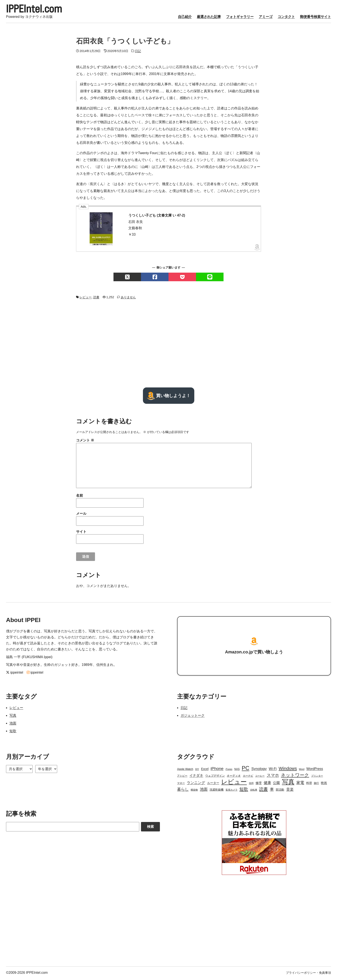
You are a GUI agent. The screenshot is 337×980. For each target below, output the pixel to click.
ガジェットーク (193, 717)
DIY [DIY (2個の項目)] (197, 770)
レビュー (86, 298)
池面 (13, 724)
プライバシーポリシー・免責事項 (308, 974)
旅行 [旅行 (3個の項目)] (316, 784)
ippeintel (15, 674)
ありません (128, 298)
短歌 (13, 732)
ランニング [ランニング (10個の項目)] (196, 784)
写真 (13, 717)
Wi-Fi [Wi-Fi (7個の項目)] (273, 770)
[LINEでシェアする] (210, 278)
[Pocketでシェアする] (182, 278)
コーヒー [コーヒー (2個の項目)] (260, 777)
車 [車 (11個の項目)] (272, 791)
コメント (85, 442)
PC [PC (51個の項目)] (246, 769)
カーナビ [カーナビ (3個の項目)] (248, 777)
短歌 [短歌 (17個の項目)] (244, 790)
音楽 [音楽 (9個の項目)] (290, 791)
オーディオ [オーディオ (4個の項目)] (234, 777)
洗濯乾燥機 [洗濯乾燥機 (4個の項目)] (217, 791)
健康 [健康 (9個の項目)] (267, 784)
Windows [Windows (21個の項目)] (288, 770)
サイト (81, 533)
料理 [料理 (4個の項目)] (309, 784)
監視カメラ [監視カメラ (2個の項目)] (232, 791)
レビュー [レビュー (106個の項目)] (234, 783)
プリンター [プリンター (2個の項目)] (317, 777)
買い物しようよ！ (169, 397)
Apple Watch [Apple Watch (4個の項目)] (185, 770)
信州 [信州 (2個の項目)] (251, 784)
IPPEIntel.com (37, 9)
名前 (80, 497)
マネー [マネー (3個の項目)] (181, 784)
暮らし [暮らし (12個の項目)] (183, 791)
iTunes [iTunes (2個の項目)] (229, 770)
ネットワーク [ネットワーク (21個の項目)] (295, 776)
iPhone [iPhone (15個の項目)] (217, 770)
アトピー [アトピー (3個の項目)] (182, 777)
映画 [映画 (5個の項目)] (324, 784)
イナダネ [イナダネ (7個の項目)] (196, 777)
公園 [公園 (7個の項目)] (276, 784)
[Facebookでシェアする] (155, 278)
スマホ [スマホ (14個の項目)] (273, 776)
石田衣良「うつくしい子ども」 (125, 42)
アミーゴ (266, 18)
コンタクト (286, 18)
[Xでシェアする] (127, 278)
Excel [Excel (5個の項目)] (205, 770)
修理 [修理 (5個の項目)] (259, 784)
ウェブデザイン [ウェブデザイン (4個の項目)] (215, 777)
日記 (138, 52)
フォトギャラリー (240, 18)
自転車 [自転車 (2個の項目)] (254, 791)
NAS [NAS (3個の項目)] (237, 770)
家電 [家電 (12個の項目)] (300, 784)
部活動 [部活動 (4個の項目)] (280, 791)
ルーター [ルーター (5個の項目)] (213, 784)
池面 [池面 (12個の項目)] (204, 791)
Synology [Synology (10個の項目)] (259, 770)
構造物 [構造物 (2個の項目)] (194, 791)
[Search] (73, 828)
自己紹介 (185, 18)
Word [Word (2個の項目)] (302, 770)
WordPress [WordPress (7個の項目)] (315, 770)
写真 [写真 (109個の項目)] (288, 783)
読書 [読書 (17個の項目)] (263, 790)
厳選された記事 (209, 18)
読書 (96, 298)
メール (81, 515)
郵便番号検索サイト (316, 18)
